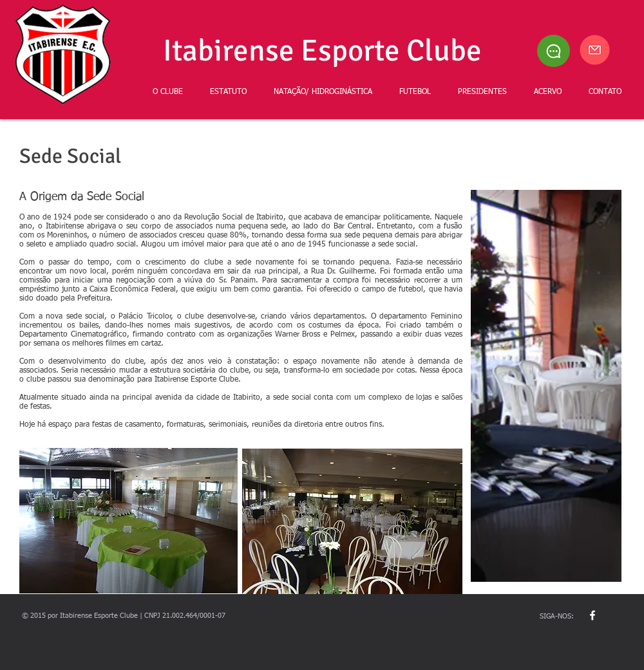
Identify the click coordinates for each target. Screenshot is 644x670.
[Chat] (554, 51)
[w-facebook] (592, 615)
